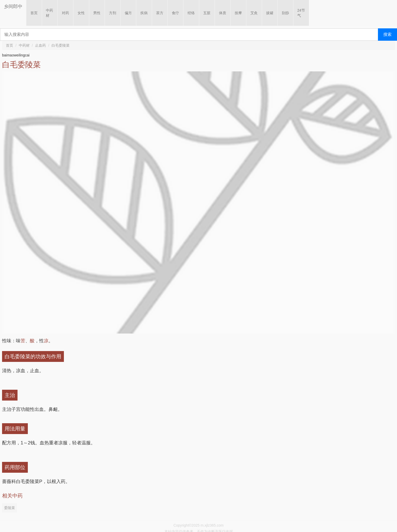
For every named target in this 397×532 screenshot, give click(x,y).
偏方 (128, 13)
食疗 (175, 13)
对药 (65, 13)
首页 (34, 13)
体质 (223, 13)
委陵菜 (10, 508)
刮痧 (285, 13)
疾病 (144, 13)
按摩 (238, 13)
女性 (81, 13)
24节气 (301, 13)
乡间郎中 (13, 6)
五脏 (207, 13)
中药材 (49, 13)
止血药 (40, 45)
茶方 (160, 13)
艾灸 (254, 13)
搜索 (387, 34)
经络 (191, 13)
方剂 (113, 13)
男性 (97, 13)
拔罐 (270, 13)
